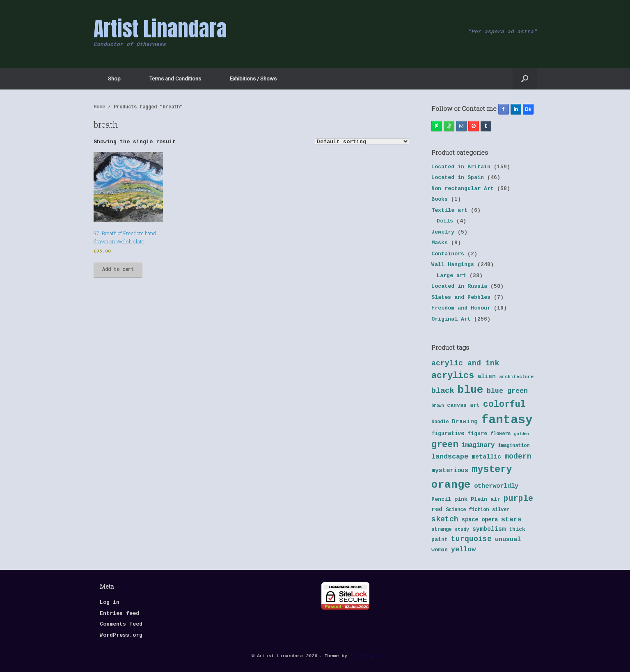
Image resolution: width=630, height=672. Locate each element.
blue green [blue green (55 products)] (507, 391)
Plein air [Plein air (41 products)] (486, 500)
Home (99, 107)
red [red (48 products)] (437, 510)
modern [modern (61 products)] (518, 457)
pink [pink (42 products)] (461, 500)
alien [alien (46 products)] (487, 377)
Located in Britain (461, 167)
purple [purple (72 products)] (518, 499)
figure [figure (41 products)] (477, 434)
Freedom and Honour (461, 308)
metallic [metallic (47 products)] (486, 457)
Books (440, 200)
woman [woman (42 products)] (440, 550)
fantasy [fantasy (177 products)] (507, 421)
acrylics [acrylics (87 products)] (453, 376)
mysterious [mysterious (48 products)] (450, 471)
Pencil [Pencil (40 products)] (441, 500)
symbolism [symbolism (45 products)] (489, 530)
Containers (448, 254)
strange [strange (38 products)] (441, 530)
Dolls (445, 221)
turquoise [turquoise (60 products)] (471, 540)
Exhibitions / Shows (253, 79)
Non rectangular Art (463, 189)
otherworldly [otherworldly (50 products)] (496, 486)
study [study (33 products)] (462, 530)
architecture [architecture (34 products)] (516, 377)
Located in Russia (459, 287)
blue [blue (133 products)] (470, 390)
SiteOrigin (364, 656)
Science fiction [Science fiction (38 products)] (467, 510)
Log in (110, 603)
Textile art (449, 211)
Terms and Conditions (175, 79)
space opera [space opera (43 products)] (480, 520)
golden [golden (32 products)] (521, 434)
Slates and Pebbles (461, 298)
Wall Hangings (453, 265)
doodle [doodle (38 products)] (440, 422)
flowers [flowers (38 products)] (501, 434)
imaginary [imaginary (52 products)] (478, 446)
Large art (451, 276)
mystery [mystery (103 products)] (492, 470)
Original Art (451, 320)
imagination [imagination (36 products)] (514, 446)
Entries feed (119, 614)
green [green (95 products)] (445, 445)
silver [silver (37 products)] (501, 510)
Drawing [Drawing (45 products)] (465, 422)
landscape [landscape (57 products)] (450, 457)
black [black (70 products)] (443, 391)
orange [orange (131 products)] (451, 485)
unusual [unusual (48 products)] (508, 540)
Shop (114, 79)
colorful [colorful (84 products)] (504, 405)
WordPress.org (121, 636)
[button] (525, 79)
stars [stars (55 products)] (511, 520)
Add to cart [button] (118, 270)
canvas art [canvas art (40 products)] (463, 406)
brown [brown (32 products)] (438, 406)
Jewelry (443, 233)
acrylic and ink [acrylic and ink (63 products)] (465, 364)
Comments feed (121, 625)
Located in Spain (458, 178)
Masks (440, 243)
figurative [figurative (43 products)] (448, 434)
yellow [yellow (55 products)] (463, 550)
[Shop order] (362, 141)
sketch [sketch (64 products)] (445, 520)
